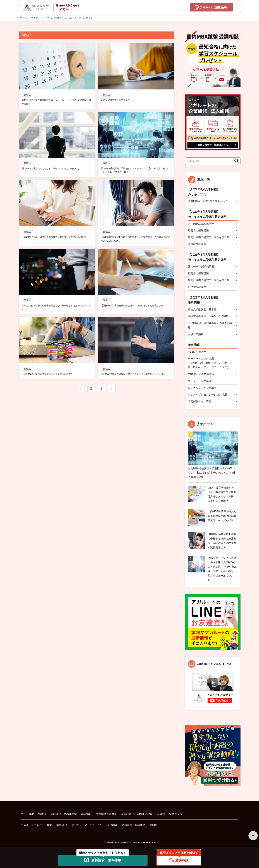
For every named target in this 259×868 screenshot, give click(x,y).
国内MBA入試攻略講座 (201, 224)
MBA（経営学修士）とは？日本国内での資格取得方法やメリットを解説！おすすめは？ (222, 494)
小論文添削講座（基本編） (204, 309)
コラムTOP (27, 814)
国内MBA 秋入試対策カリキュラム (208, 201)
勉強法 (42, 814)
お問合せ (155, 825)
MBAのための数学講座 (201, 374)
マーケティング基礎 (200, 381)
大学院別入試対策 (106, 814)
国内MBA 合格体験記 (64, 814)
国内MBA (62, 825)
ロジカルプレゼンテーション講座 (207, 394)
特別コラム (176, 814)
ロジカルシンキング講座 (202, 388)
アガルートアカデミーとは (87, 825)
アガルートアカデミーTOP (37, 825)
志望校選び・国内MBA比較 (137, 814)
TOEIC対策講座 (197, 352)
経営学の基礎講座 (198, 230)
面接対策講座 (196, 334)
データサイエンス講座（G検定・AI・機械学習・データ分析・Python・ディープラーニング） (209, 363)
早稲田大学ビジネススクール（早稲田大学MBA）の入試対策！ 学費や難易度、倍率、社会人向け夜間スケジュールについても (222, 569)
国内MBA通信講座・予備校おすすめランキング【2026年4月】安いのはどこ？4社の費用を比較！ (212, 473)
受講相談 (112, 825)
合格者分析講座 (197, 244)
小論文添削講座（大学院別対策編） (209, 316)
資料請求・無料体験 (133, 825)
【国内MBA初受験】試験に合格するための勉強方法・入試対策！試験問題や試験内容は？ (222, 541)
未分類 (161, 814)
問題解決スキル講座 (200, 401)
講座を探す (214, 8)
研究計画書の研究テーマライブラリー (210, 237)
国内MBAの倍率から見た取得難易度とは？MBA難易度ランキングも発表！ (222, 516)
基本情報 (86, 814)
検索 (236, 161)
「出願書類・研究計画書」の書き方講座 (210, 325)
